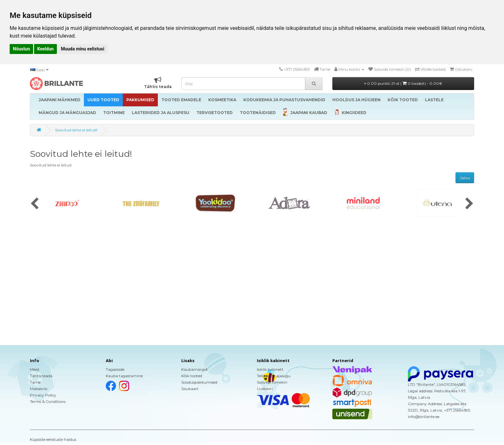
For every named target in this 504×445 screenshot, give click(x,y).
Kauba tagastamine (124, 376)
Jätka (465, 178)
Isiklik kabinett (270, 369)
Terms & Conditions (48, 401)
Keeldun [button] (45, 49)
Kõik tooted (192, 376)
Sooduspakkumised (199, 382)
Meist (35, 369)
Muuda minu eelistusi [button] (82, 49)
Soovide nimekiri (272, 382)
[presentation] (35, 204)
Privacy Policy (43, 395)
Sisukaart (190, 389)
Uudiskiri (265, 389)
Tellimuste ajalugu (274, 376)
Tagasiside (115, 369)
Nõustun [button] (21, 49)
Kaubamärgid (194, 369)
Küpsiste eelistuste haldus (53, 439)
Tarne (35, 382)
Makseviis (39, 389)
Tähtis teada (41, 376)
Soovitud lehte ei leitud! (76, 130)
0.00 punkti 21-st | (403, 83)
